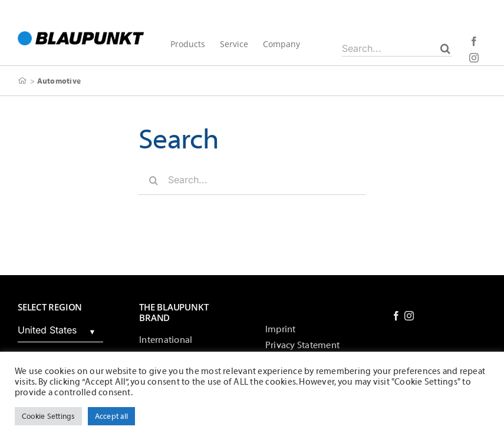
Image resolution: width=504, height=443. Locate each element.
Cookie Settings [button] (48, 416)
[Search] (445, 48)
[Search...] (397, 48)
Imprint (281, 329)
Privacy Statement (302, 345)
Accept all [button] (111, 416)
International (166, 340)
